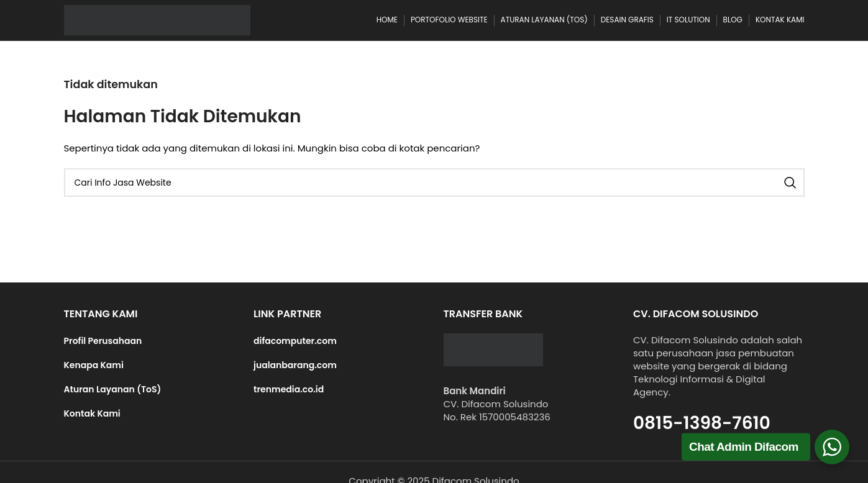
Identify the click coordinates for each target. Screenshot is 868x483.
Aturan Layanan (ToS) (113, 389)
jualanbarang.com (295, 365)
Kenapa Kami (94, 365)
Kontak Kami (92, 413)
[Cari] (434, 183)
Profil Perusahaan (103, 341)
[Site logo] (157, 20)
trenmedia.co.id (289, 389)
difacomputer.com (295, 341)
